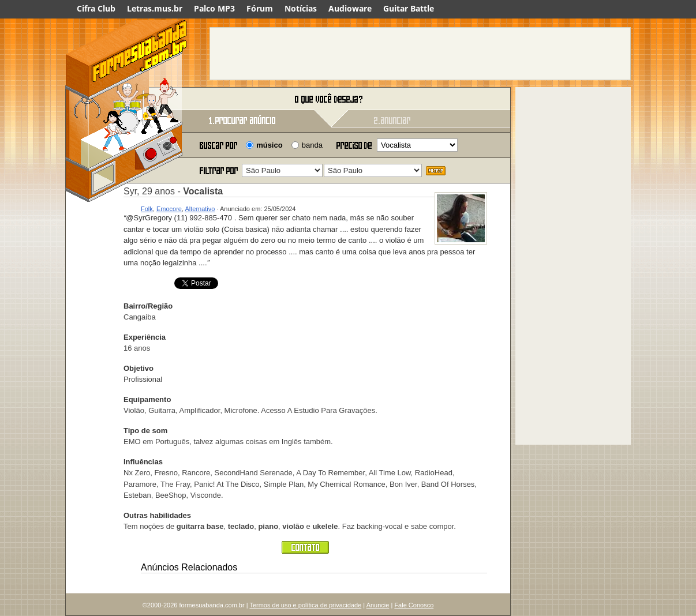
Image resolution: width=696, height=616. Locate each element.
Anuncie (378, 605)
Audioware (350, 8)
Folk (147, 209)
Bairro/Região (148, 306)
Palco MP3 (214, 8)
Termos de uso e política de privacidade (305, 605)
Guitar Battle (409, 8)
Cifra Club (96, 8)
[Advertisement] (420, 54)
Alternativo (200, 209)
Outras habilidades (157, 515)
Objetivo (139, 368)
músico (270, 145)
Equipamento (147, 399)
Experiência (145, 337)
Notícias (301, 8)
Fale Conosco (414, 605)
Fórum (260, 8)
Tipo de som (145, 431)
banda (312, 145)
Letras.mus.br (155, 8)
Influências (143, 462)
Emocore (169, 209)
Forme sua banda (126, 99)
